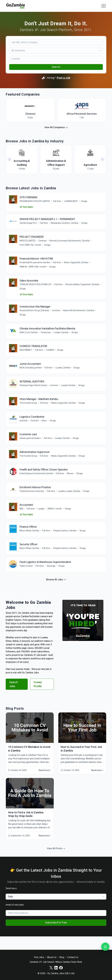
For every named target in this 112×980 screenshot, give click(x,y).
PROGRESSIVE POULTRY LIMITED (35, 201)
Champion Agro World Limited (34, 391)
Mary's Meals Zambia (30, 542)
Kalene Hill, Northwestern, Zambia (79, 314)
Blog (62, 957)
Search (56, 67)
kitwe (44, 428)
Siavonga (51, 579)
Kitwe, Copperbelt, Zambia (76, 265)
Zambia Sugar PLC (28, 224)
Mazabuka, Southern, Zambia (65, 224)
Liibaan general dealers (30, 446)
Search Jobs (14, 697)
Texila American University (32, 501)
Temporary (46, 337)
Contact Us (73, 957)
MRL (22, 519)
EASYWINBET (26, 355)
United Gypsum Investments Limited (36, 483)
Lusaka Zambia (68, 391)
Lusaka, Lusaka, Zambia (69, 501)
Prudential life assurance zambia (35, 265)
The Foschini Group (29, 410)
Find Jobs (39, 957)
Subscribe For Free (56, 936)
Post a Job (64, 78)
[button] (103, 159)
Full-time (57, 201)
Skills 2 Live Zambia (29, 337)
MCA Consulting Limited (31, 373)
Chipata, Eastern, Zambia (65, 542)
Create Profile (38, 697)
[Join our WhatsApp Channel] (105, 947)
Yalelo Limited (26, 579)
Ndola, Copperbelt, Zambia (64, 410)
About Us (52, 957)
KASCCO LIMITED (28, 242)
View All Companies (56, 127)
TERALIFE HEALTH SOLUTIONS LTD (36, 287)
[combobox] (56, 51)
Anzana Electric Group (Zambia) (35, 314)
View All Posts (56, 862)
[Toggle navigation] (104, 6)
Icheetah (24, 428)
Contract (43, 242)
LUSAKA (50, 355)
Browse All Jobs (56, 593)
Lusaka (41, 519)
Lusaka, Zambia (61, 337)
